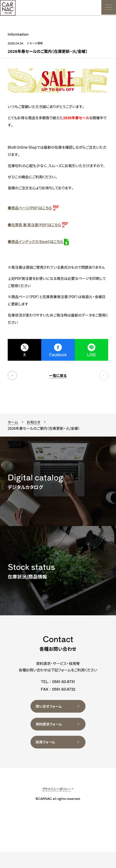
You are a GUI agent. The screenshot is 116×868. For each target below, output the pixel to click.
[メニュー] (108, 8)
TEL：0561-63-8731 (58, 696)
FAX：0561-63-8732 (58, 703)
